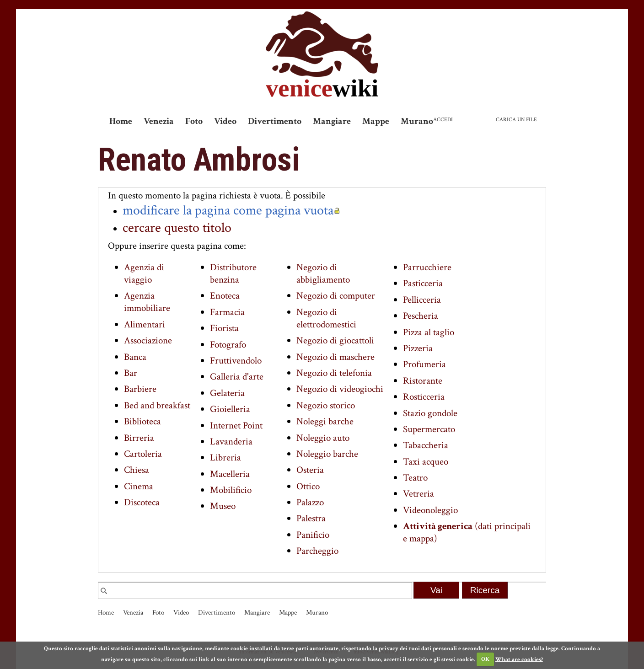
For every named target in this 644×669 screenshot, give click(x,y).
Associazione (148, 340)
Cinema (139, 486)
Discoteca (142, 502)
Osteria (310, 470)
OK (485, 659)
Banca (135, 357)
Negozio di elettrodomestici (326, 318)
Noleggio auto (323, 438)
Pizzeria (418, 348)
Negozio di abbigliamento (323, 273)
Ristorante (423, 381)
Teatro (415, 478)
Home (121, 121)
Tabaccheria (426, 445)
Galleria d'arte (237, 377)
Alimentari (145, 324)
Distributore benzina (233, 273)
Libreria (225, 458)
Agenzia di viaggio (144, 273)
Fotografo (228, 345)
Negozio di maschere (335, 357)
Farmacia (227, 312)
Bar (131, 373)
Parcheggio (317, 551)
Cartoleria (143, 454)
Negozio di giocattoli (335, 340)
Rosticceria (424, 397)
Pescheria (421, 316)
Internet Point (236, 425)
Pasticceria (423, 283)
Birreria (139, 438)
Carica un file (516, 120)
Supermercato (429, 429)
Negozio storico (326, 405)
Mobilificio (231, 490)
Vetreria (419, 494)
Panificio (313, 535)
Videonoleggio (430, 510)
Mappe (376, 121)
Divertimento (275, 121)
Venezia (159, 121)
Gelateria (227, 393)
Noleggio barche (327, 454)
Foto (194, 121)
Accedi (443, 120)
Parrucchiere (427, 267)
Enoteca (225, 296)
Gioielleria (230, 409)
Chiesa (137, 470)
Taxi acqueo (426, 462)
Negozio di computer (336, 296)
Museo (223, 506)
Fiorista (224, 328)
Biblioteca (142, 421)
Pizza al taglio (429, 332)
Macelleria (230, 474)
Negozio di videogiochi (340, 389)
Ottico (308, 486)
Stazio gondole (430, 413)
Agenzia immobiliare (147, 302)
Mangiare (332, 121)
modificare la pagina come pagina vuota (228, 210)
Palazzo (310, 502)
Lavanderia (231, 442)
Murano (417, 121)
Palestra (311, 518)
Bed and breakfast (157, 405)
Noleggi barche (325, 421)
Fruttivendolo (236, 361)
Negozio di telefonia (334, 373)
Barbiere (140, 389)
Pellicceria (422, 300)
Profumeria (424, 364)
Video (225, 121)
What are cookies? (519, 659)
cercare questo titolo (177, 228)
